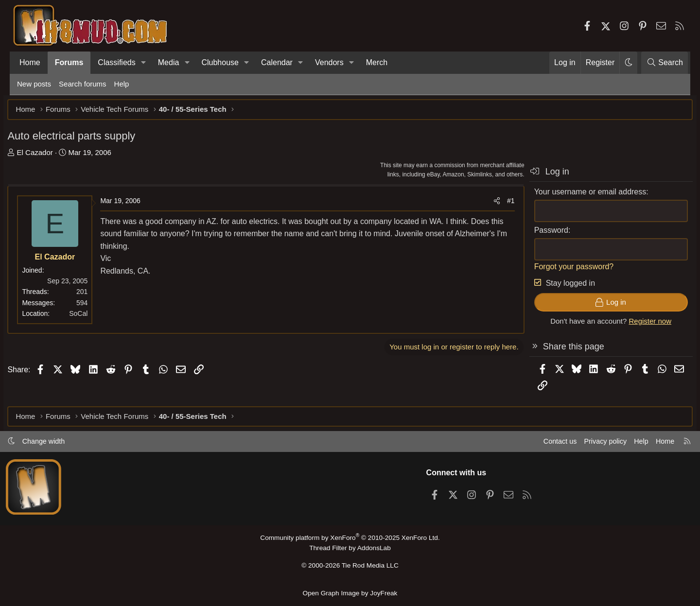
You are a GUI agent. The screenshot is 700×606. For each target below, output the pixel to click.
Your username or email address (581, 195)
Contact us (544, 444)
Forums (69, 62)
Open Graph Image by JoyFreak (350, 593)
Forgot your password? (564, 269)
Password (542, 233)
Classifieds (116, 62)
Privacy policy (591, 444)
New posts (34, 84)
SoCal (88, 317)
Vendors (329, 62)
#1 (501, 204)
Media (169, 62)
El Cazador (44, 155)
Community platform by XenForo (350, 540)
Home (30, 62)
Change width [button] (56, 444)
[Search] (665, 63)
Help (122, 84)
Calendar (277, 62)
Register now (641, 324)
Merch (377, 62)
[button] (144, 63)
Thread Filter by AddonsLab (350, 550)
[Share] (487, 204)
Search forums (83, 84)
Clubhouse (220, 62)
